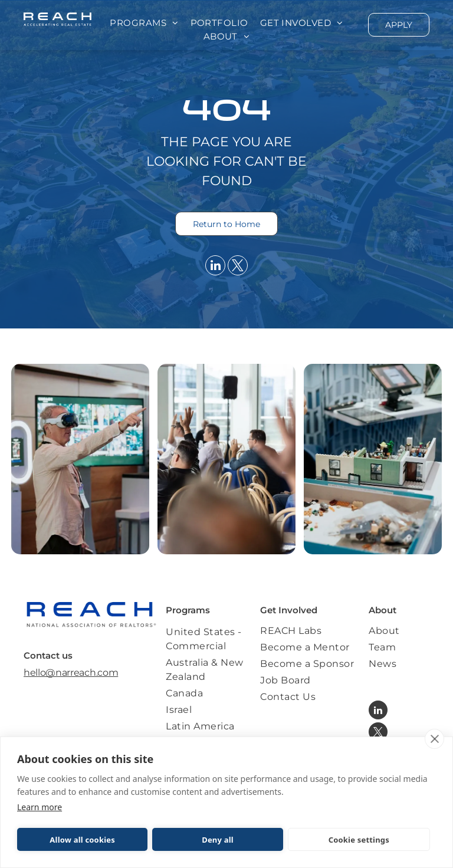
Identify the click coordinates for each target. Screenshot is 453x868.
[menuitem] (144, 23)
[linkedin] (215, 267)
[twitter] (238, 267)
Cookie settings (359, 840)
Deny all (218, 840)
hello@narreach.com (71, 673)
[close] (434, 739)
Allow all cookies (82, 840)
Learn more (40, 807)
